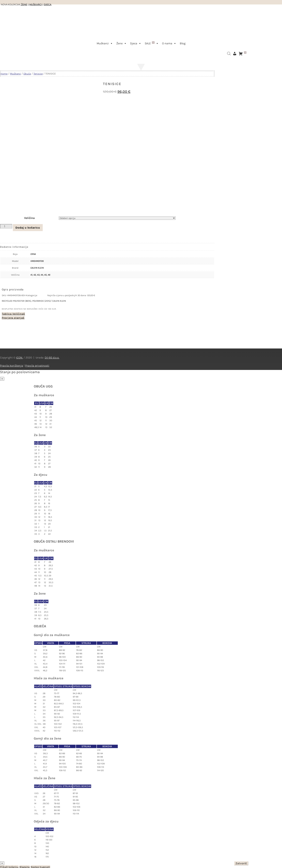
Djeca (136, 43)
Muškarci (105, 43)
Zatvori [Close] (240, 863)
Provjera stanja (12, 317)
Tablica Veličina (13, 313)
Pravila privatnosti (37, 365)
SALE (152, 43)
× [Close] (2, 378)
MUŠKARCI (36, 5)
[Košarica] (243, 54)
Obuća (27, 74)
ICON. (19, 357)
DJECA (48, 5)
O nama (169, 43)
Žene (121, 43)
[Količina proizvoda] (6, 226)
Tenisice (38, 74)
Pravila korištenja (12, 365)
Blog (183, 43)
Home (4, 74)
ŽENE (24, 5)
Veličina (29, 217)
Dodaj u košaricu (28, 227)
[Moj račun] (235, 54)
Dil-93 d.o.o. (52, 357)
